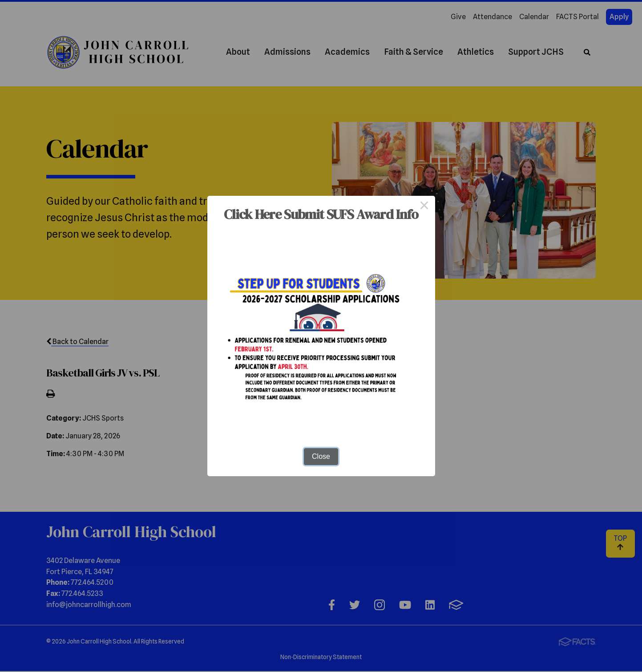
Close (321, 456)
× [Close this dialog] (424, 206)
